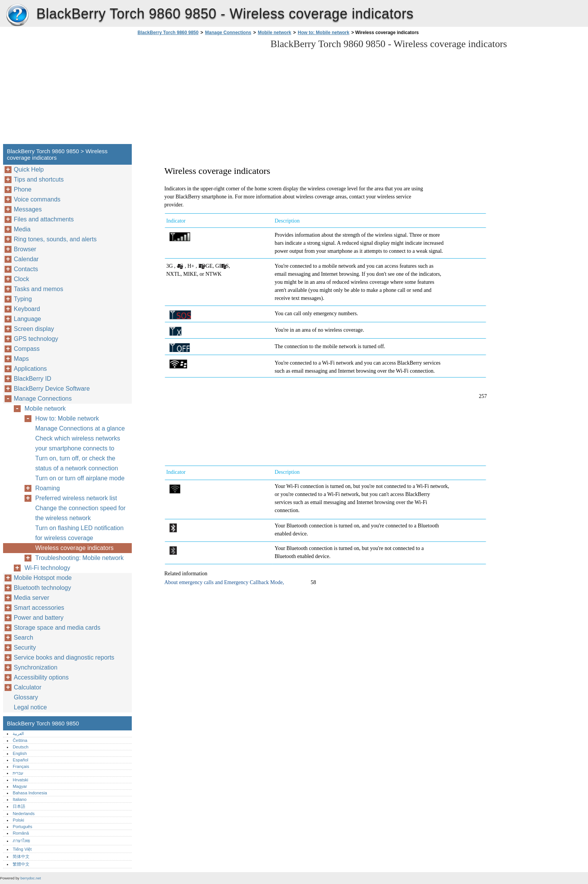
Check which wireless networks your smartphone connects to (78, 443)
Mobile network (274, 33)
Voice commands (37, 199)
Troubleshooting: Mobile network (79, 558)
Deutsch (20, 747)
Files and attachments (44, 219)
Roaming (47, 488)
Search (24, 638)
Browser (25, 249)
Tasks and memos (38, 289)
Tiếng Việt (22, 849)
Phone (23, 189)
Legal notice (30, 707)
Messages (28, 209)
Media (22, 229)
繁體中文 (21, 864)
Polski (18, 820)
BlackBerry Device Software (52, 389)
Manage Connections (228, 33)
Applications (30, 369)
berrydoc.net (30, 878)
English (20, 753)
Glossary (26, 697)
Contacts (26, 269)
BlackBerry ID (33, 379)
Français (21, 766)
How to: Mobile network (323, 33)
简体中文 (21, 856)
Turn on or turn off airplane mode (80, 478)
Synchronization (36, 667)
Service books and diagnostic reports (64, 657)
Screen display (34, 329)
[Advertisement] (200, 92)
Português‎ (22, 827)
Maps (21, 359)
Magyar (20, 786)
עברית (18, 773)
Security (25, 647)
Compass (27, 349)
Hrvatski (20, 780)
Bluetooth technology (42, 588)
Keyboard (27, 309)
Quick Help (29, 169)
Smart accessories (39, 608)
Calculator (28, 687)
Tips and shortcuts (39, 179)
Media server (31, 598)
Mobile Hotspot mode (43, 578)
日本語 (19, 806)
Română (21, 833)
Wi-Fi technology (47, 568)
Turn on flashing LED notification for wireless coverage (79, 533)
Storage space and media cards (57, 628)
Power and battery (39, 618)
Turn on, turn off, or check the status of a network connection (77, 463)
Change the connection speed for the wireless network (80, 513)
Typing (23, 299)
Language (27, 319)
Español (20, 760)
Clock (21, 279)
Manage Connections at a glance (80, 428)
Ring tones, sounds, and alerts (55, 239)
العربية (18, 733)
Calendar (26, 259)
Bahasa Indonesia (30, 793)
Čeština (20, 740)
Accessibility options (41, 677)
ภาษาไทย (21, 841)
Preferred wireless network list (76, 498)
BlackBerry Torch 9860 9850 (17, 15)
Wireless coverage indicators (75, 548)
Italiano (20, 799)
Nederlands (24, 814)
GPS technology (36, 339)
